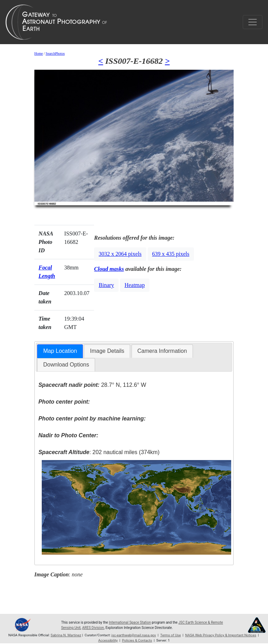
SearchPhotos (55, 53)
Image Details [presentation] (107, 351)
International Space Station (130, 622)
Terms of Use (171, 635)
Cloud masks (109, 269)
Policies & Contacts (137, 640)
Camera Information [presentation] (162, 351)
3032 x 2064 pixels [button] (120, 254)
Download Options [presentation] (66, 365)
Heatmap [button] (135, 285)
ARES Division (93, 628)
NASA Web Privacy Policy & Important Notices (221, 635)
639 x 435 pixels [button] (171, 254)
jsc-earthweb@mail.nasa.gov (134, 635)
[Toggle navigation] (253, 22)
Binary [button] (106, 285)
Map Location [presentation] (60, 351)
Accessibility (108, 640)
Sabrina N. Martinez (66, 635)
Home (39, 53)
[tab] (60, 351)
